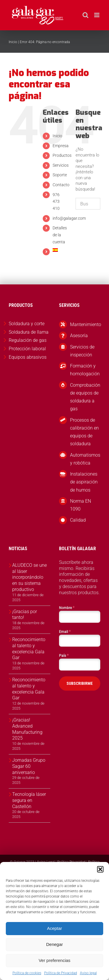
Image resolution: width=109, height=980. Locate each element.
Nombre (67, 608)
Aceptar (55, 928)
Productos (62, 155)
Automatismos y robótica (85, 459)
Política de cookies (27, 973)
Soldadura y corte (27, 324)
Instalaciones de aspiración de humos (84, 482)
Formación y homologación (85, 370)
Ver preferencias (54, 960)
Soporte (60, 175)
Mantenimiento (85, 324)
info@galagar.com (69, 218)
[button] (100, 869)
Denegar (55, 944)
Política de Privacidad (61, 973)
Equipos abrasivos (28, 357)
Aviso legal (88, 973)
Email (65, 631)
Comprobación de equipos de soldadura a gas (85, 397)
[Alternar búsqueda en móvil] (85, 15)
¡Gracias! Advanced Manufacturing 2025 (27, 729)
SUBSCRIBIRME (80, 683)
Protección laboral (27, 349)
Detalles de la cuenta (60, 235)
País (64, 655)
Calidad (78, 520)
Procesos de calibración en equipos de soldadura (84, 432)
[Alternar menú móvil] (97, 15)
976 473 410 (56, 202)
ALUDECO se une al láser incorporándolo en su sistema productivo (30, 577)
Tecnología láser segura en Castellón (29, 800)
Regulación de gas (28, 340)
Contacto (61, 185)
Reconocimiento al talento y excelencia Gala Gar (29, 649)
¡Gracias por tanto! (25, 615)
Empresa (61, 146)
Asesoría (79, 336)
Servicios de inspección (82, 351)
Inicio (13, 42)
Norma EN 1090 (81, 505)
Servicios (61, 165)
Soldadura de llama (29, 332)
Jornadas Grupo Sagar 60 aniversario (29, 766)
